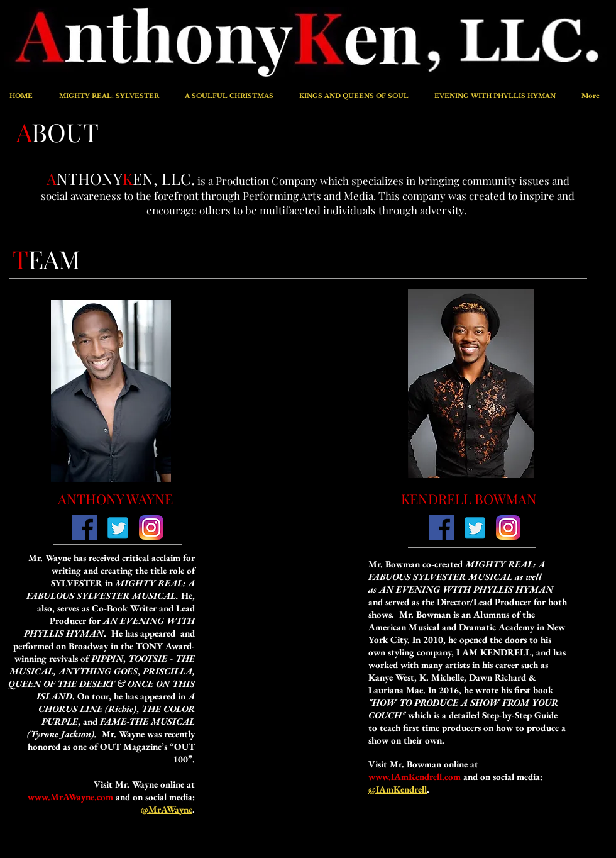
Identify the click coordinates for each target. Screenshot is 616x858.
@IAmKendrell (398, 789)
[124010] (85, 527)
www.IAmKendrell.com (415, 777)
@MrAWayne (167, 809)
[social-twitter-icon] (118, 527)
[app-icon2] (151, 527)
